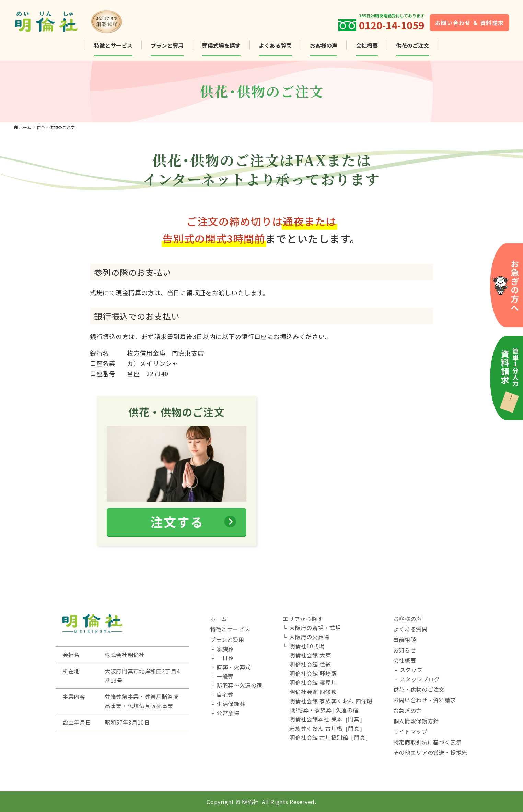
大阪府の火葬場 (309, 637)
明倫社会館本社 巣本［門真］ (327, 719)
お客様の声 (324, 45)
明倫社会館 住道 (310, 664)
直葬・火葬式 (234, 667)
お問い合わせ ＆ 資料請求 (470, 23)
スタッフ (411, 670)
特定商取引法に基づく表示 (428, 742)
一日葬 (225, 658)
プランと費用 (167, 45)
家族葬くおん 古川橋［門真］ (327, 728)
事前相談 (405, 640)
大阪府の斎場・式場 (315, 628)
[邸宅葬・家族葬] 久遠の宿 (324, 710)
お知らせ (405, 650)
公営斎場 (228, 713)
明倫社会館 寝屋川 (313, 682)
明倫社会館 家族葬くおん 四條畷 (331, 701)
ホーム (25, 127)
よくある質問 (275, 45)
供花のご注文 (412, 45)
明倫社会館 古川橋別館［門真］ (330, 737)
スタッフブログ (420, 679)
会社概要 (367, 45)
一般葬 (225, 676)
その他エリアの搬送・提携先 (430, 752)
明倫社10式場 (307, 646)
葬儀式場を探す (221, 45)
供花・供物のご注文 (419, 689)
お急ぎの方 (408, 710)
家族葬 (225, 649)
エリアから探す (303, 619)
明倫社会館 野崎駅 (313, 673)
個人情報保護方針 (416, 721)
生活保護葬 (231, 704)
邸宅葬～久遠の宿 (239, 685)
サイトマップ (410, 731)
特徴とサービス (113, 45)
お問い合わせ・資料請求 (425, 700)
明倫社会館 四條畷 (313, 692)
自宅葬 (225, 694)
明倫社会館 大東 (310, 655)
